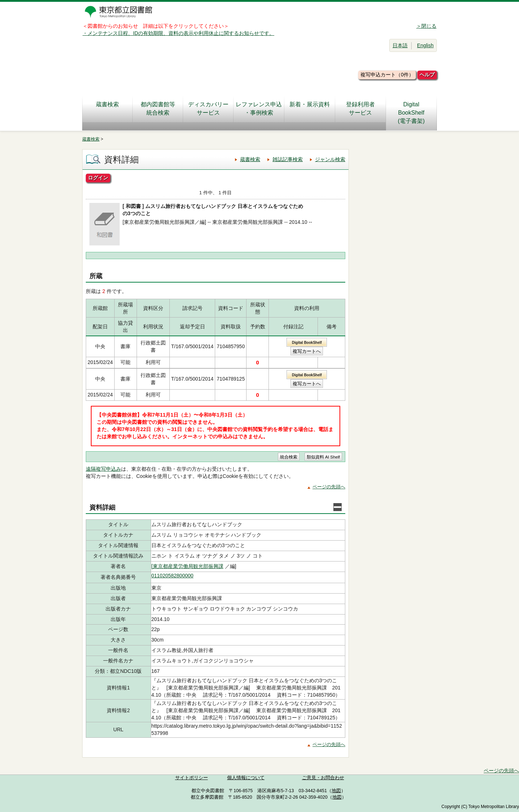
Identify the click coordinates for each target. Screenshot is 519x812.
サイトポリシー (192, 778)
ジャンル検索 (330, 159)
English (425, 45)
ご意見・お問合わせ (323, 778)
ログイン (98, 178)
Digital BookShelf (307, 343)
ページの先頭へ (329, 487)
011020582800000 (172, 576)
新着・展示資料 (310, 108)
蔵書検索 (107, 108)
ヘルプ (427, 75)
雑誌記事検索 (288, 159)
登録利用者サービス (360, 108)
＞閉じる (426, 26)
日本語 (400, 45)
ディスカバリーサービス (208, 108)
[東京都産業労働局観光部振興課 (187, 566)
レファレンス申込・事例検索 (259, 108)
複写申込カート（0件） (387, 75)
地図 (336, 791)
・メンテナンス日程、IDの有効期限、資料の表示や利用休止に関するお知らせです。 (178, 33)
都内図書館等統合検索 (158, 108)
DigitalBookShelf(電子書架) (411, 113)
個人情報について (246, 778)
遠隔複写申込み (103, 469)
